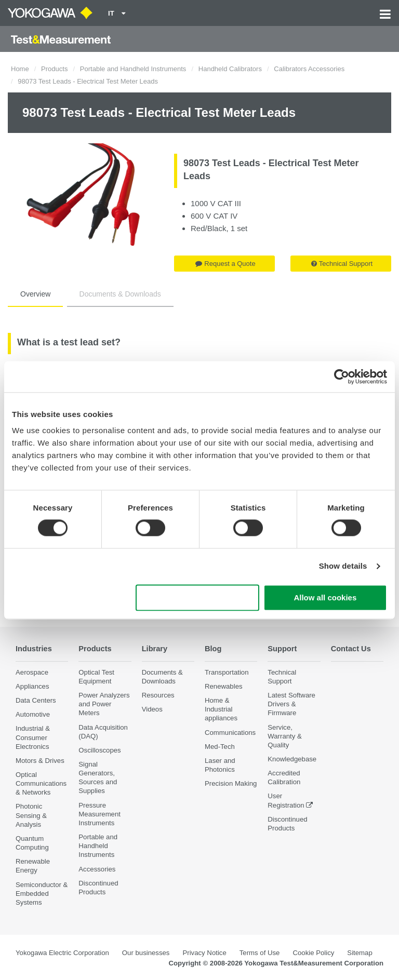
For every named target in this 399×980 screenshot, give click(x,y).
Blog (214, 648)
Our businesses (146, 953)
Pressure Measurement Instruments (99, 814)
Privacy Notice (204, 953)
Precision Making (231, 783)
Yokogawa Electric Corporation (62, 953)
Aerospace (32, 672)
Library (155, 648)
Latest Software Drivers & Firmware (291, 704)
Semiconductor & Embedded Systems (42, 894)
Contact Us (352, 648)
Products (54, 69)
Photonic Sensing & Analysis (31, 816)
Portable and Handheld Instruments (133, 69)
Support (283, 648)
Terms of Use (260, 953)
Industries (35, 648)
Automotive (33, 714)
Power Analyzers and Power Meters (104, 704)
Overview (35, 294)
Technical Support (342, 264)
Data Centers (36, 700)
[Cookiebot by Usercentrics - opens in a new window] (342, 377)
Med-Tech (220, 747)
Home (20, 69)
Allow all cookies (325, 598)
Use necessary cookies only (197, 598)
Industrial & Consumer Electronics (33, 738)
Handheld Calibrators (230, 69)
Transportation (227, 672)
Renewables (224, 686)
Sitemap (360, 953)
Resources (158, 695)
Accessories (97, 869)
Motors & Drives (40, 761)
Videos (152, 709)
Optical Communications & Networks (41, 783)
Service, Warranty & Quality (284, 736)
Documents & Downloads (120, 294)
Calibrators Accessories (309, 69)
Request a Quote (225, 264)
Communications (230, 733)
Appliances (32, 686)
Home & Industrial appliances (221, 709)
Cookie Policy (313, 953)
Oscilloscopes (99, 750)
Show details (343, 566)
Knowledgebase (292, 759)
